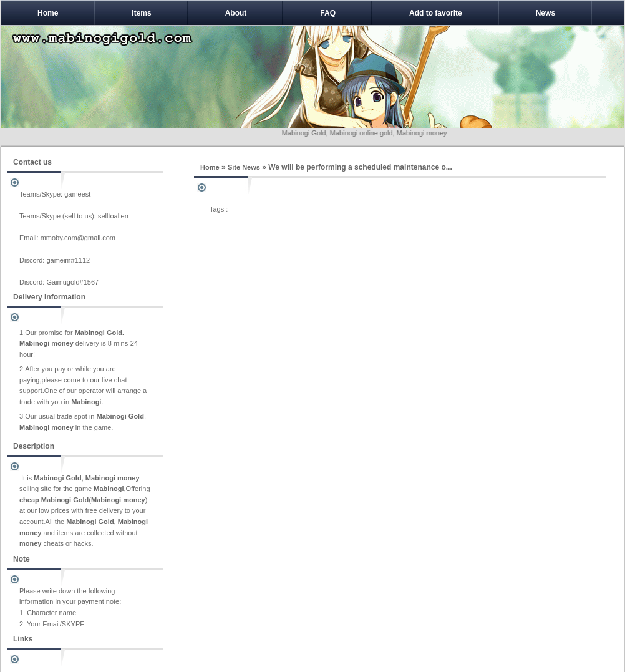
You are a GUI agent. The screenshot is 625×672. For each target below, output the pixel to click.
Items (141, 13)
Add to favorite (436, 13)
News (545, 13)
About (236, 13)
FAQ (328, 13)
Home (48, 13)
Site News (244, 167)
